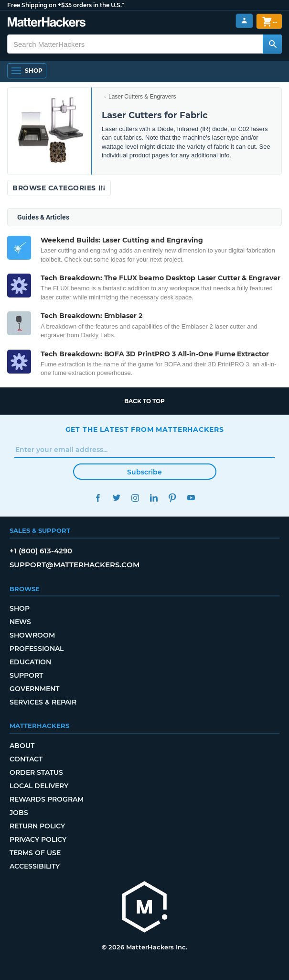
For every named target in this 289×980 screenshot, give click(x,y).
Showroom (32, 635)
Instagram (135, 498)
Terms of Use (35, 853)
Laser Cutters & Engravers (142, 97)
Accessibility (35, 866)
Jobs (19, 813)
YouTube (191, 498)
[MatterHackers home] (145, 908)
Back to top (144, 401)
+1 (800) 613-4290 (41, 551)
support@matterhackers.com (75, 565)
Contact (26, 759)
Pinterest (173, 498)
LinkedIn (154, 498)
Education (30, 662)
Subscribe (144, 472)
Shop (20, 608)
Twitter (117, 498)
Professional (37, 649)
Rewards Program (47, 799)
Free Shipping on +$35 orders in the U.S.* (66, 5)
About (22, 746)
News (20, 622)
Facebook (98, 498)
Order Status (36, 772)
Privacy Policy (38, 839)
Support (26, 675)
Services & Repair (43, 702)
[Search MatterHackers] (272, 44)
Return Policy (37, 826)
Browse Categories (59, 188)
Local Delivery (39, 786)
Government (34, 689)
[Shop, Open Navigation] (27, 71)
